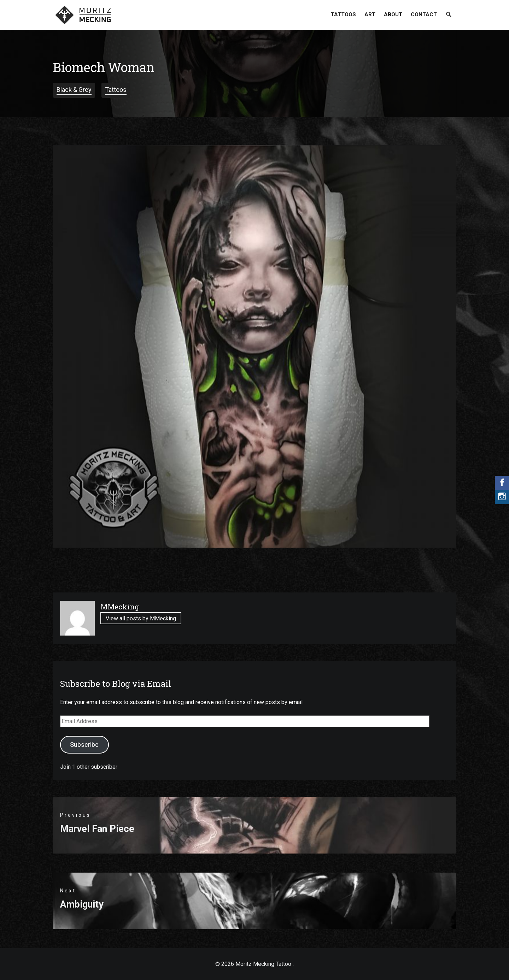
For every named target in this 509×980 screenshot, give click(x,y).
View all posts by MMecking (141, 618)
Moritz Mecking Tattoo (263, 964)
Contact (424, 14)
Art (370, 14)
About (393, 14)
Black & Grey (74, 90)
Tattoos (343, 14)
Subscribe (84, 745)
